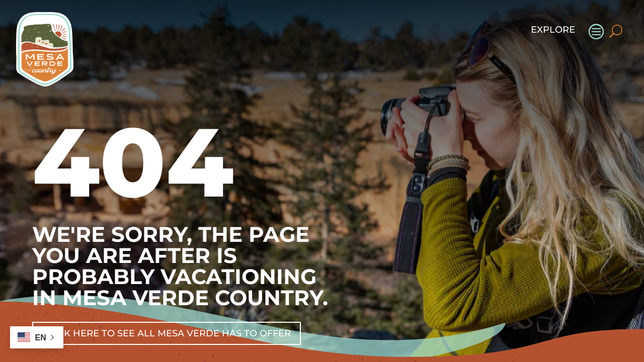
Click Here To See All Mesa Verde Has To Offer (167, 333)
